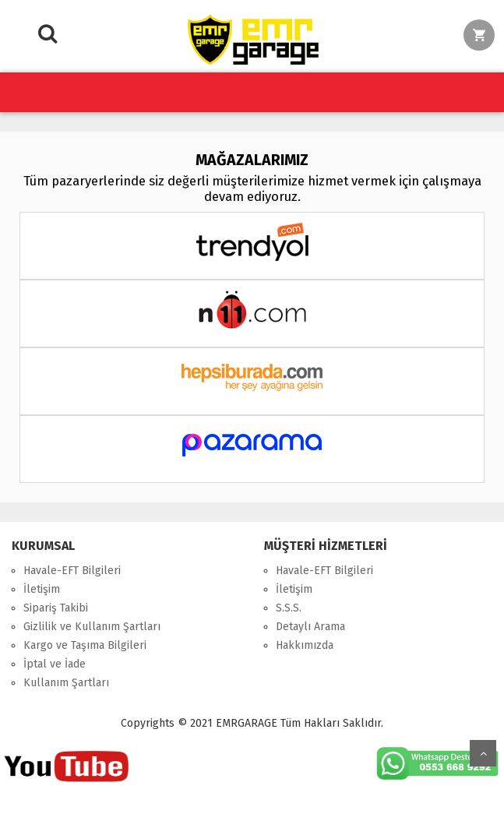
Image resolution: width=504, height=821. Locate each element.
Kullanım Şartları (66, 683)
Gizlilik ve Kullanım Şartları (92, 627)
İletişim (42, 589)
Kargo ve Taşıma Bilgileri (85, 645)
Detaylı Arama (310, 627)
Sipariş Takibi (56, 608)
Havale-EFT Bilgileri (72, 571)
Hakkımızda (305, 645)
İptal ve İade (55, 664)
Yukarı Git (483, 753)
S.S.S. (289, 608)
